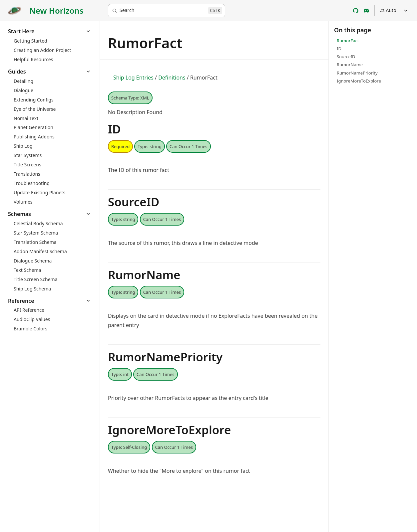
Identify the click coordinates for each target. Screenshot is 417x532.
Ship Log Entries (134, 78)
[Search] (167, 11)
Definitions (172, 78)
